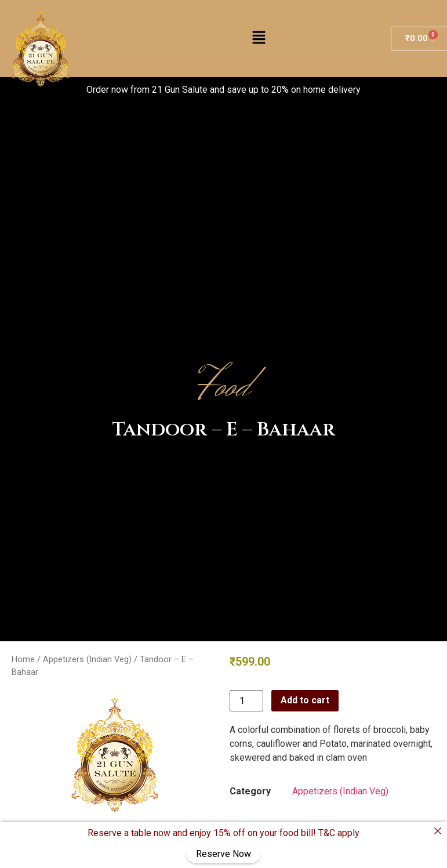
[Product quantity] (246, 701)
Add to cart (305, 700)
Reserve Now (224, 854)
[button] (259, 39)
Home (23, 659)
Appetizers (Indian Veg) (87, 659)
